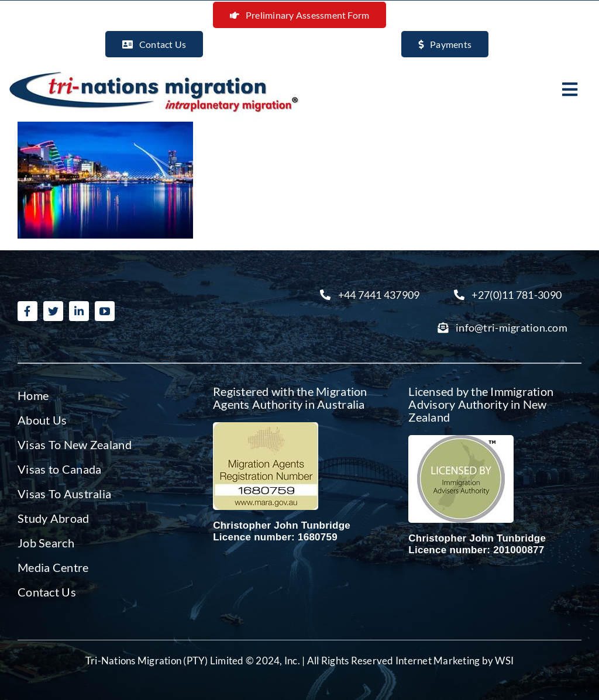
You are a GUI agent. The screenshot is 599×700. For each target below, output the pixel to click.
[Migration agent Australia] (266, 427)
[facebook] (27, 311)
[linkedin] (79, 311)
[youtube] (105, 311)
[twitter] (53, 311)
